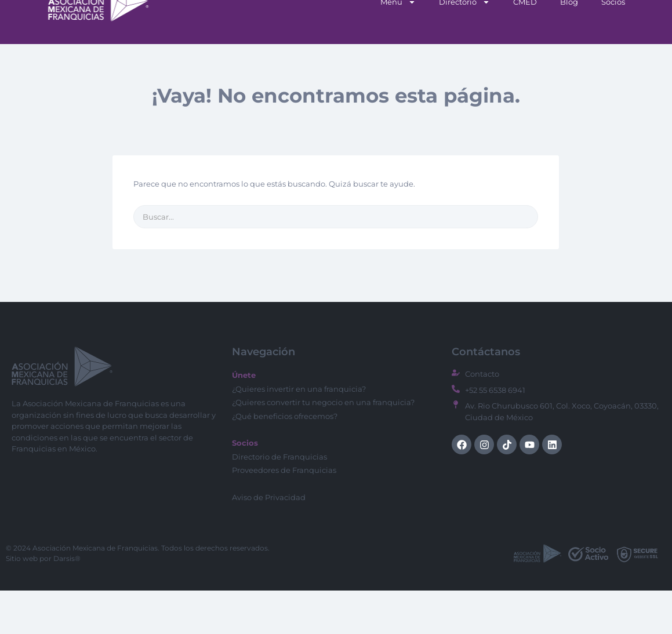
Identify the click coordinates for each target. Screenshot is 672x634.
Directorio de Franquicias (279, 500)
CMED (525, 45)
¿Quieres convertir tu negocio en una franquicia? (323, 446)
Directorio (464, 45)
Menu (398, 45)
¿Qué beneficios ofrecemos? (285, 460)
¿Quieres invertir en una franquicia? (299, 432)
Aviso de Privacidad (269, 541)
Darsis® (67, 602)
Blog (569, 45)
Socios (613, 45)
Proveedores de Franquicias (284, 513)
